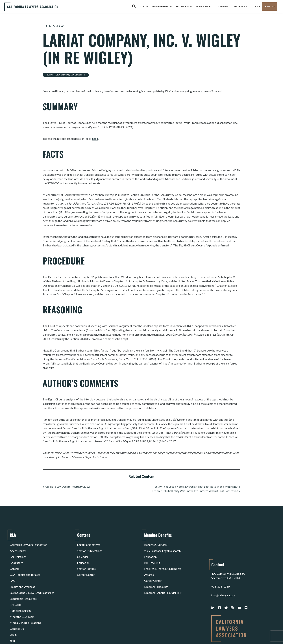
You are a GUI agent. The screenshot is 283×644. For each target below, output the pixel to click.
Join (12, 613)
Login (256, 6)
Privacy (39, 632)
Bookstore (16, 557)
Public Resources (20, 591)
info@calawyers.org (224, 567)
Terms (25, 632)
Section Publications (90, 548)
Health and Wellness (22, 574)
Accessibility (18, 548)
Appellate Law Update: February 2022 (68, 486)
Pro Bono (16, 587)
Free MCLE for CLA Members (163, 561)
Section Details (86, 561)
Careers (15, 561)
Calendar (222, 6)
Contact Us (17, 604)
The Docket (240, 6)
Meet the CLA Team (22, 596)
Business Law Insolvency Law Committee (66, 74)
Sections (184, 6)
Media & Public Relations (25, 600)
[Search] (134, 6)
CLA (144, 6)
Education (203, 6)
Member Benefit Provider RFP (163, 578)
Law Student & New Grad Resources (32, 578)
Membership (162, 6)
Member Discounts (156, 574)
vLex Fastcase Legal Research (162, 548)
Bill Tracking (152, 557)
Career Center (86, 565)
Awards (149, 565)
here (95, 138)
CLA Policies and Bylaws (25, 565)
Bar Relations (18, 552)
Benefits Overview (156, 544)
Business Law (55, 26)
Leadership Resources (23, 583)
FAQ (13, 570)
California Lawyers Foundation (29, 544)
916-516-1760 (221, 558)
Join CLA (270, 6)
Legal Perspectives (89, 544)
